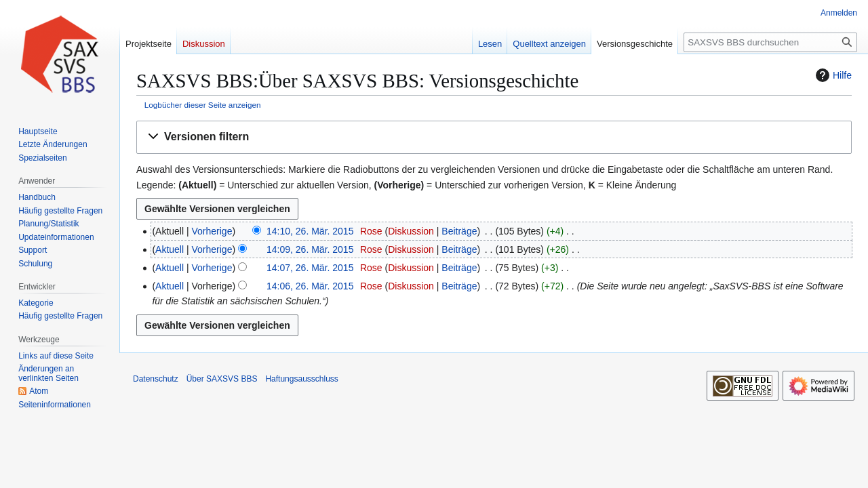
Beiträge (459, 231)
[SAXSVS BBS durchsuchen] (770, 42)
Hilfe (832, 75)
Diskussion (411, 231)
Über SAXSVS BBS (222, 379)
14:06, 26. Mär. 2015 (310, 286)
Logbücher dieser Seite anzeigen (203, 105)
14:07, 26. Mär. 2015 (310, 268)
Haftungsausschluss (301, 379)
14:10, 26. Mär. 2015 (310, 231)
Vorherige (212, 231)
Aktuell (170, 249)
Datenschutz (156, 379)
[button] (494, 137)
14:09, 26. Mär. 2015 (310, 249)
